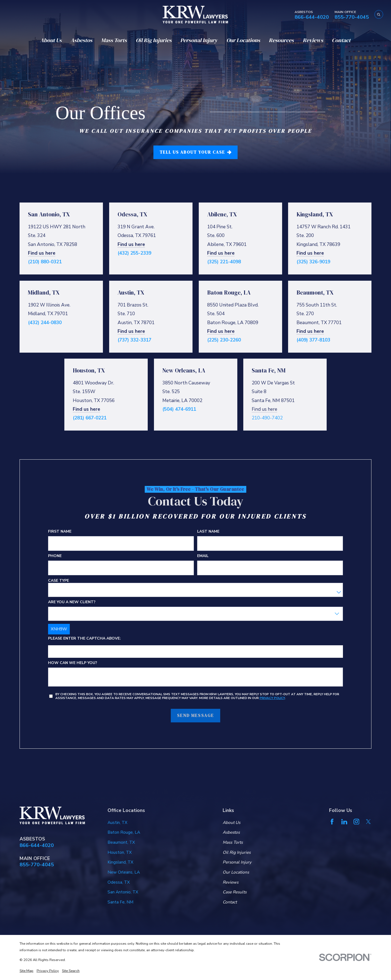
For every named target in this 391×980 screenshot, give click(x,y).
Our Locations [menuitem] (243, 40)
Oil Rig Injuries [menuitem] (154, 40)
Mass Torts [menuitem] (114, 40)
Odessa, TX (119, 882)
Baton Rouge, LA (124, 832)
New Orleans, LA (124, 872)
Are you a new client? (72, 602)
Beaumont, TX (121, 842)
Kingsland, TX (120, 862)
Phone (55, 556)
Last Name (208, 532)
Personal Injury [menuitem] (199, 40)
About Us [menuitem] (51, 40)
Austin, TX (117, 822)
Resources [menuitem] (281, 40)
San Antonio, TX (123, 892)
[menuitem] (26, 971)
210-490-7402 (267, 418)
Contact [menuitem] (341, 40)
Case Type (59, 581)
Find (302, 253)
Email (203, 556)
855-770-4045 (352, 17)
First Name (60, 532)
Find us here (42, 253)
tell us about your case (195, 152)
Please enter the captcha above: (84, 639)
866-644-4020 (312, 17)
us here (316, 253)
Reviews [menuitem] (313, 40)
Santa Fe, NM (120, 902)
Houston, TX (120, 852)
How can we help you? (73, 663)
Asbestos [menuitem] (81, 40)
